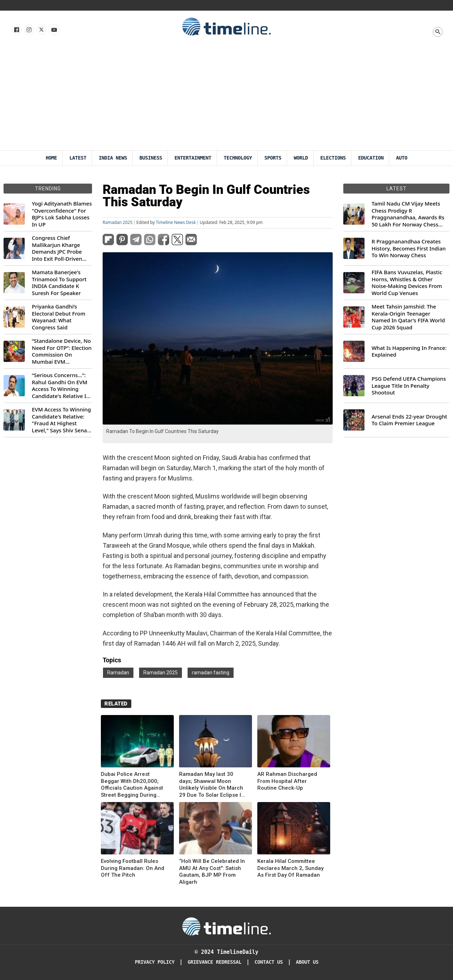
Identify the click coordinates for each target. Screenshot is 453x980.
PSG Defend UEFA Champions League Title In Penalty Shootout (409, 386)
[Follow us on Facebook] (16, 30)
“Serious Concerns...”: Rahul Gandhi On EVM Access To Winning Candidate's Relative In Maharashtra (61, 386)
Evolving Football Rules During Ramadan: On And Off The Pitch (133, 868)
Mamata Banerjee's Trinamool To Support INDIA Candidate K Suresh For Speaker (59, 283)
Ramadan (118, 673)
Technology (238, 158)
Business (151, 158)
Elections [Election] (333, 158)
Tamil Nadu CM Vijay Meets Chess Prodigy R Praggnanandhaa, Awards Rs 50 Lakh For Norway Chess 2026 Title (408, 214)
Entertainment (193, 158)
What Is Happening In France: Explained (409, 351)
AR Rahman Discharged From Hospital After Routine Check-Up (287, 781)
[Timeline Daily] (226, 926)
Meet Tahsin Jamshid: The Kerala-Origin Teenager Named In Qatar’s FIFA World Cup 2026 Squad (408, 317)
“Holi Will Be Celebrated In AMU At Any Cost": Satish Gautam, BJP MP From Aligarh (212, 872)
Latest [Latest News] (78, 158)
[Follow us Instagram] (28, 30)
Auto (402, 158)
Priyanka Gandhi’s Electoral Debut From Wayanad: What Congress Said (59, 317)
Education (371, 158)
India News (113, 158)
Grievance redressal (214, 962)
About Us (307, 962)
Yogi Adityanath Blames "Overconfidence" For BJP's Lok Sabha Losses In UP (62, 214)
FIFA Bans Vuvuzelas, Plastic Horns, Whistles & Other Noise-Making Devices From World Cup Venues (407, 283)
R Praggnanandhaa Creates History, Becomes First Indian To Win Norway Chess (409, 248)
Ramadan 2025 (117, 223)
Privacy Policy (155, 962)
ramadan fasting (211, 673)
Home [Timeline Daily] (51, 158)
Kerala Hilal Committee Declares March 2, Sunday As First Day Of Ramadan (290, 868)
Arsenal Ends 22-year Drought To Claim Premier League (409, 420)
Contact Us (269, 962)
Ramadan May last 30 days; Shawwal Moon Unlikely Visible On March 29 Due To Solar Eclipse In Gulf (212, 785)
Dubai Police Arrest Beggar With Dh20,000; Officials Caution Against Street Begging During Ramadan (132, 785)
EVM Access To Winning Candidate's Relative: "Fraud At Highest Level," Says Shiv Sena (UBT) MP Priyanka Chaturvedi (61, 420)
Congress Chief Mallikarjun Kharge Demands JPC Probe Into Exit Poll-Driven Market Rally (57, 248)
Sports (273, 158)
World (301, 158)
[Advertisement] (226, 97)
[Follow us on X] (41, 30)
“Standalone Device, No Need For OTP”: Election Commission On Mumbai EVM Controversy (62, 351)
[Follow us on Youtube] (54, 30)
